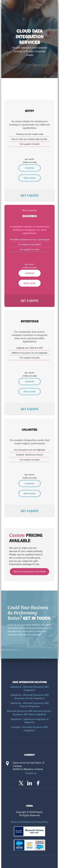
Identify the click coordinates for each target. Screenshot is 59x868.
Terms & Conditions (21, 822)
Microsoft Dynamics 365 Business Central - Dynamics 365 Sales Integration (29, 713)
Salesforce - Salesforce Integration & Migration (30, 721)
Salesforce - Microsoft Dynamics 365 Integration (29, 688)
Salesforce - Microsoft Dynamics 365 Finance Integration (29, 705)
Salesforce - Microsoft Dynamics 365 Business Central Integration (29, 697)
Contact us (31, 773)
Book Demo (30, 178)
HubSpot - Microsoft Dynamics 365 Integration (29, 729)
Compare (30, 168)
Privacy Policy (41, 822)
